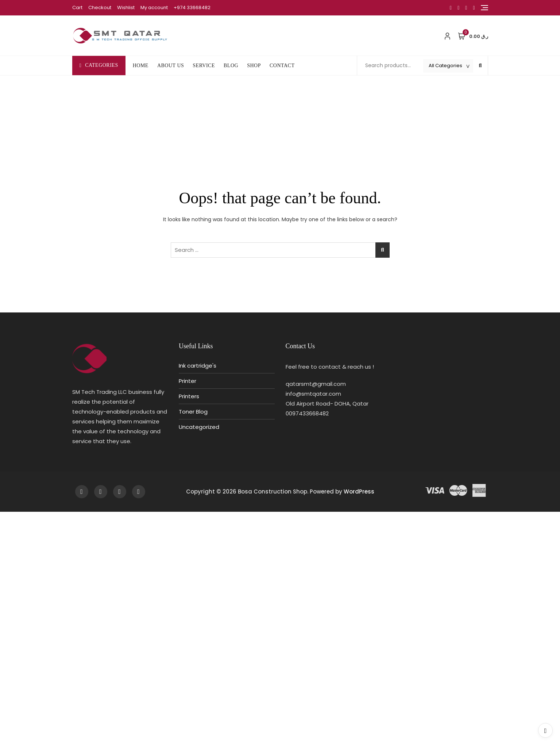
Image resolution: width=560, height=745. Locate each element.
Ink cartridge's (198, 366)
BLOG (231, 66)
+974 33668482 (192, 7)
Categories (99, 65)
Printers (189, 396)
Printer (188, 381)
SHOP (254, 66)
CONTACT (282, 66)
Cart (77, 7)
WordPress (359, 491)
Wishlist (126, 7)
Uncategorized (199, 427)
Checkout (100, 7)
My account (154, 7)
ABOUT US (171, 66)
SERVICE (204, 66)
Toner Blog (193, 412)
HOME (141, 66)
